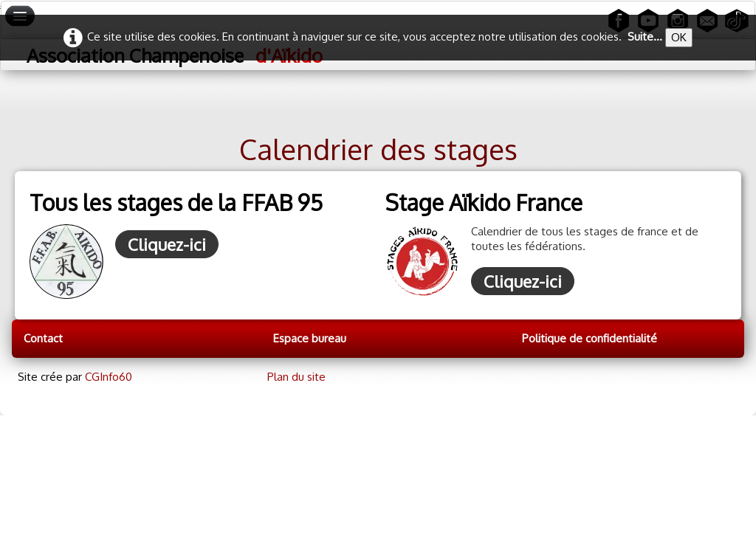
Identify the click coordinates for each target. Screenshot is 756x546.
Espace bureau (310, 338)
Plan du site (296, 377)
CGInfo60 (109, 377)
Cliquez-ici (167, 244)
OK (679, 37)
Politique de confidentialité (590, 338)
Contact (43, 338)
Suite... (645, 37)
